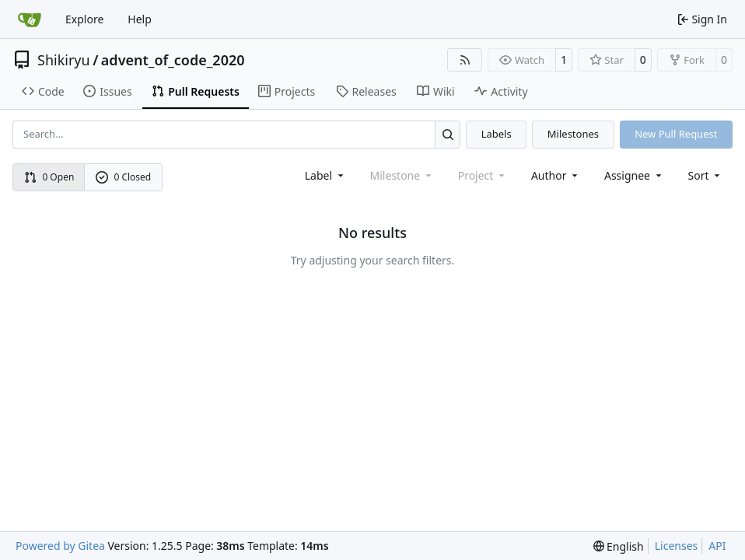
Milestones (573, 134)
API (717, 546)
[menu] (706, 175)
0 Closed (124, 177)
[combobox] (325, 175)
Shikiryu (64, 60)
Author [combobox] (556, 175)
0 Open (49, 177)
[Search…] (448, 134)
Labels (497, 134)
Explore (84, 19)
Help (140, 19)
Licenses (677, 546)
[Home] (30, 19)
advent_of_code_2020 (173, 60)
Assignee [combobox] (634, 175)
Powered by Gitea (60, 546)
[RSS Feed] (465, 60)
